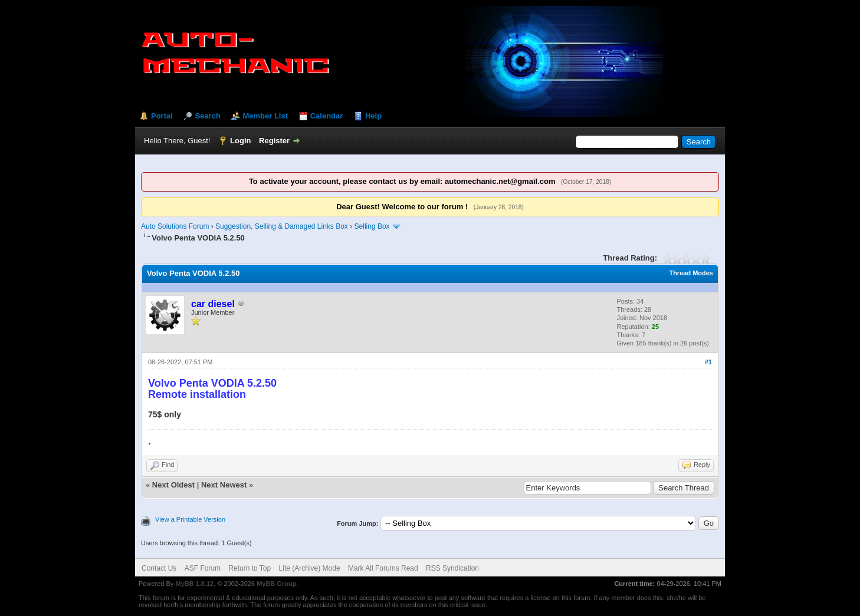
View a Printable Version (190, 519)
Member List (265, 116)
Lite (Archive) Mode (310, 568)
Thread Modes (691, 273)
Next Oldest (173, 485)
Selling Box (372, 226)
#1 (708, 362)
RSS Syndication (452, 568)
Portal (162, 116)
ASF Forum (203, 568)
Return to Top (250, 568)
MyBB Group (276, 584)
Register (274, 141)
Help (373, 116)
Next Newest (224, 485)
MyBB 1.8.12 (194, 584)
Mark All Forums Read (383, 568)
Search (207, 116)
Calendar (327, 116)
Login (240, 141)
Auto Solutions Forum (175, 226)
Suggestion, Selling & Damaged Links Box (282, 226)
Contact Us (159, 568)
